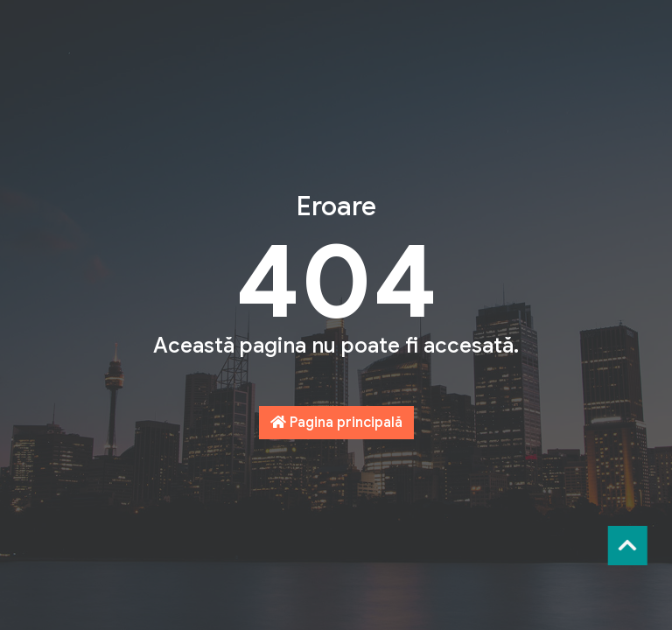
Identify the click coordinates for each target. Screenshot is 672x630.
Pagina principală (336, 423)
